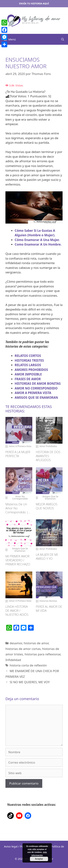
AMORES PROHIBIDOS (31, 370)
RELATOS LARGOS (28, 365)
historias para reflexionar (43, 654)
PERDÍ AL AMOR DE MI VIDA (49, 609)
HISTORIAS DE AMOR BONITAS (38, 384)
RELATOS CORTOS (28, 356)
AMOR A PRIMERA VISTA (33, 393)
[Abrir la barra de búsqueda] (63, 39)
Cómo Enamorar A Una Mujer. (37, 240)
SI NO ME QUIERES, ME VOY (30, 682)
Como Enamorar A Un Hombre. (38, 244)
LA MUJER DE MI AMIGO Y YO (47, 557)
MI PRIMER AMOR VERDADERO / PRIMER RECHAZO (18, 560)
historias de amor (36, 643)
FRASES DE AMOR (28, 379)
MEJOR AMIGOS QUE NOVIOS (47, 506)
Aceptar (39, 859)
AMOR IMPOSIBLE (28, 374)
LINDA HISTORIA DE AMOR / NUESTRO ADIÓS (17, 611)
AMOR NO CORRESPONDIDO (36, 388)
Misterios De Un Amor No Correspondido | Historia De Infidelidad (17, 508)
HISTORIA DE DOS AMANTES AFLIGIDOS (48, 456)
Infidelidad (13, 660)
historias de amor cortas (23, 649)
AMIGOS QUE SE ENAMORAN (36, 398)
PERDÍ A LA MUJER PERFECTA (18, 454)
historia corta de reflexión (28, 665)
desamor (16, 643)
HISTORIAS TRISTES (29, 360)
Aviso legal (11, 846)
